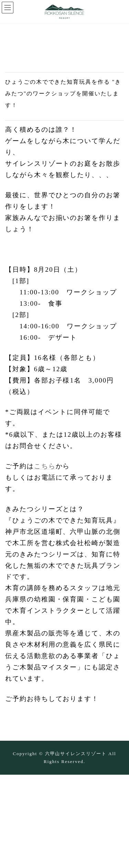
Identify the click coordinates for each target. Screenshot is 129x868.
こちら (45, 466)
